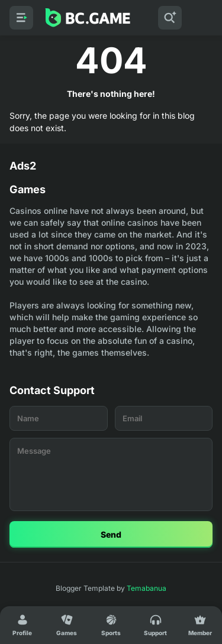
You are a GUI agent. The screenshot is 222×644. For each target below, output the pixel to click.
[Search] (170, 18)
